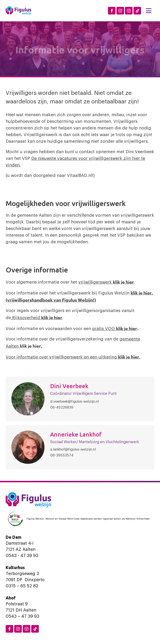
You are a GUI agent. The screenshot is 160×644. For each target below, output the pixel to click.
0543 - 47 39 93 (22, 556)
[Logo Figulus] (18, 11)
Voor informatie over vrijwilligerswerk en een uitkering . (73, 357)
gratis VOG (104, 329)
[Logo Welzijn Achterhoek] (80, 519)
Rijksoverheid (37, 318)
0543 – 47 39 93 (22, 616)
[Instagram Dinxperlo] (120, 11)
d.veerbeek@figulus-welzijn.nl (74, 402)
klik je (122, 328)
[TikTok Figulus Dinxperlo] (137, 11)
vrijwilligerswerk (106, 282)
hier (133, 328)
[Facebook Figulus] (112, 11)
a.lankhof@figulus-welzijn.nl (73, 449)
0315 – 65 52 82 (22, 586)
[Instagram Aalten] (129, 11)
